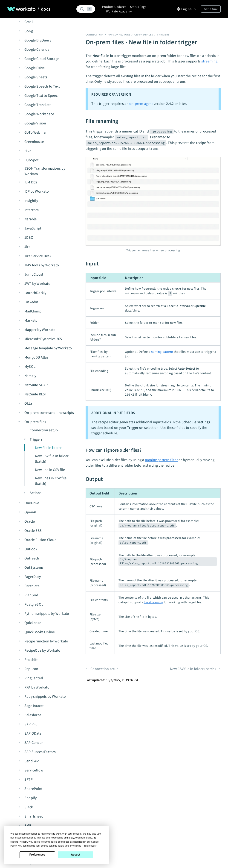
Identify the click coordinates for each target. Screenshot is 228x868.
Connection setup (104, 669)
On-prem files (144, 34)
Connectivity (95, 34)
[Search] (85, 9)
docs (46, 9)
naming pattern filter (161, 460)
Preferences (37, 855)
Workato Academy (119, 11)
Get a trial (211, 9)
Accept (75, 855)
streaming (209, 61)
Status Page (138, 7)
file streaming (153, 602)
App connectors (119, 34)
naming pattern (162, 352)
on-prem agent (141, 103)
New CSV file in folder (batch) (193, 669)
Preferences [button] (89, 846)
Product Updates (114, 7)
